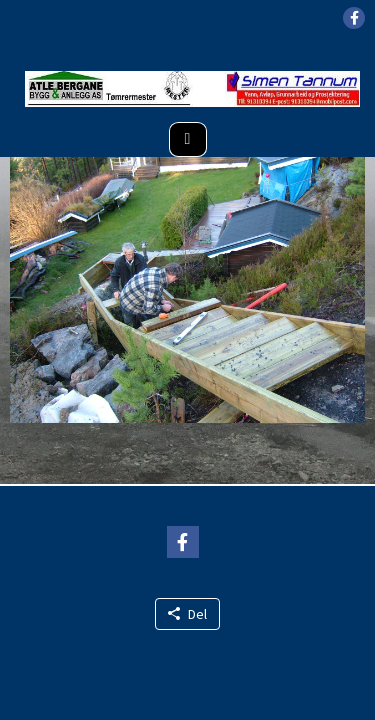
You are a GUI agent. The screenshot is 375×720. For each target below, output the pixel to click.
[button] (354, 18)
